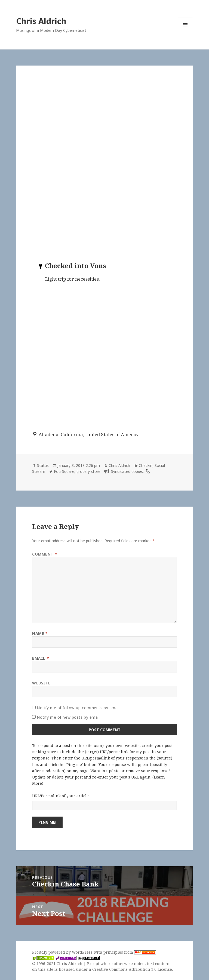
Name (40, 633)
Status (43, 465)
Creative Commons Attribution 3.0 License (132, 969)
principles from (130, 952)
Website (41, 683)
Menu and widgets (185, 32)
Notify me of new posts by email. (69, 717)
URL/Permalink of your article (60, 796)
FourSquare (64, 471)
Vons (98, 266)
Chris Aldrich (41, 21)
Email (41, 658)
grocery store (88, 471)
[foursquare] (147, 471)
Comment (45, 554)
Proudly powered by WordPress (63, 952)
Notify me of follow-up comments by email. (79, 708)
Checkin (146, 465)
